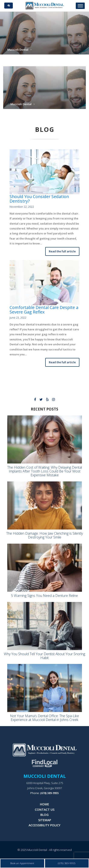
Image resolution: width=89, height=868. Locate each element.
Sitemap (45, 820)
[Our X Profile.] (41, 400)
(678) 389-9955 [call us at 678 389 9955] (49, 793)
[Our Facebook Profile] (35, 400)
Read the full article (62, 251)
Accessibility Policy (44, 825)
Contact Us (45, 810)
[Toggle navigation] (80, 6)
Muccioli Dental (18, 50)
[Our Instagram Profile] (53, 400)
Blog (44, 815)
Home (44, 804)
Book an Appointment (22, 863)
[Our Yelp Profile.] (47, 400)
